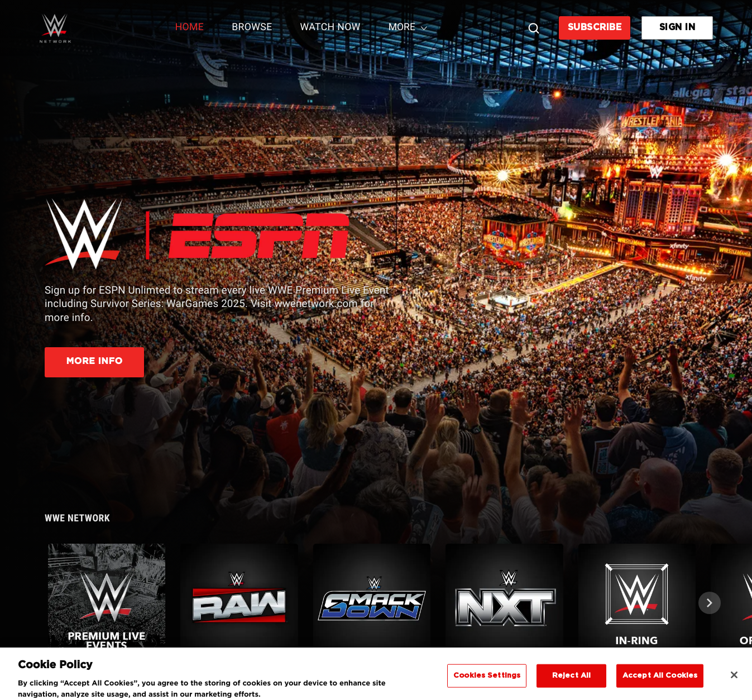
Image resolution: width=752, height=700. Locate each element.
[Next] (710, 603)
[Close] (734, 681)
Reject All (571, 682)
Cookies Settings (487, 682)
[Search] (534, 28)
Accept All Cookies (660, 682)
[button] (111, 602)
